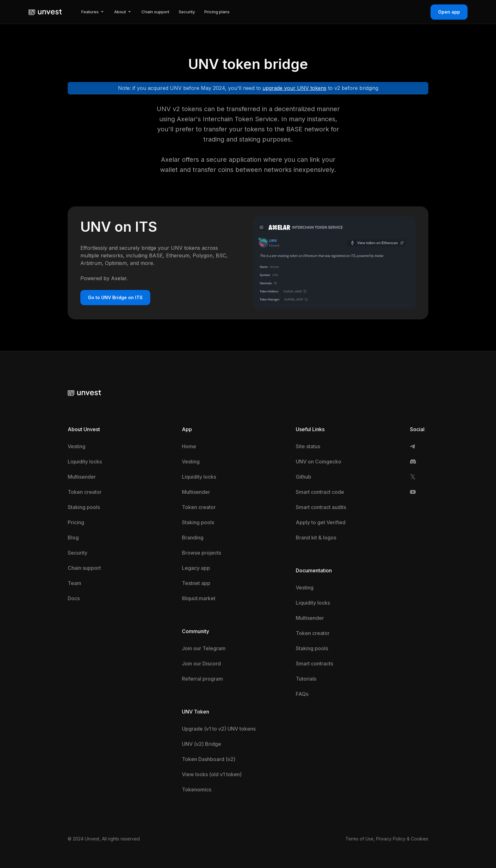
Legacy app (196, 568)
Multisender (82, 477)
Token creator (85, 492)
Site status (308, 446)
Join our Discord (201, 664)
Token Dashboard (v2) (209, 759)
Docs (74, 598)
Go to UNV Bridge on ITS (115, 297)
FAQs (302, 694)
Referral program (202, 679)
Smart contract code (320, 492)
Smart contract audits (321, 507)
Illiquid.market (199, 598)
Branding (193, 538)
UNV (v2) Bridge (201, 744)
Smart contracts (314, 664)
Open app (449, 12)
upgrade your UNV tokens (294, 88)
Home (189, 446)
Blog (73, 538)
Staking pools (84, 507)
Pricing (76, 522)
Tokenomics (197, 789)
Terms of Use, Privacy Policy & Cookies (387, 839)
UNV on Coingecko (319, 462)
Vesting (77, 446)
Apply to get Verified (321, 522)
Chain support (84, 568)
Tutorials (306, 679)
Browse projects (201, 553)
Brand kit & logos (316, 538)
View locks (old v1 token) (212, 774)
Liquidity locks (85, 462)
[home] (45, 12)
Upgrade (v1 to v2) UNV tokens (219, 729)
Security (77, 553)
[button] (93, 12)
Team (74, 583)
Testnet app (196, 583)
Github (304, 477)
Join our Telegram (204, 648)
